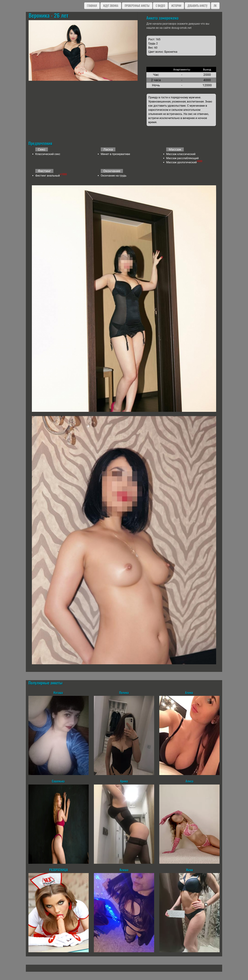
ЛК (215, 6)
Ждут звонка (111, 6)
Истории (176, 6)
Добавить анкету (197, 6)
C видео (160, 6)
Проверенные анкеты (137, 6)
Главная (92, 6)
